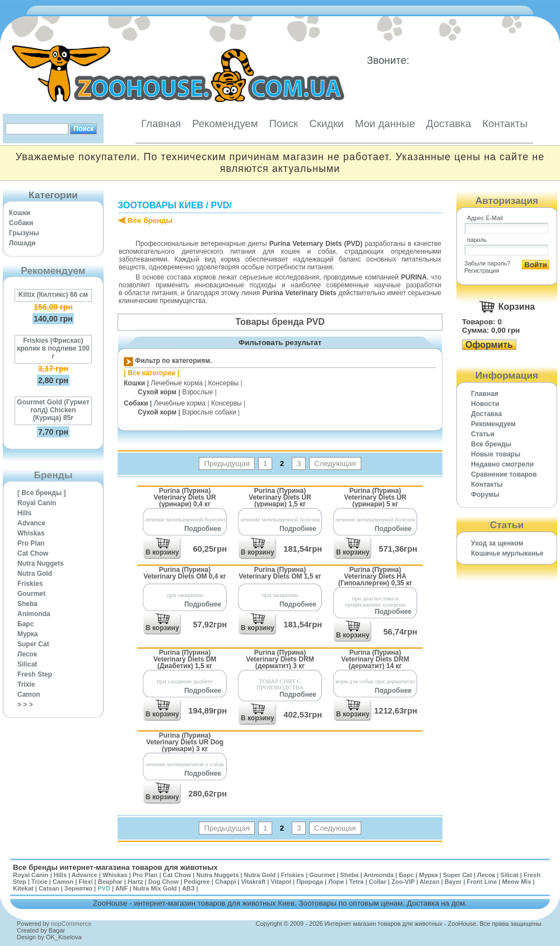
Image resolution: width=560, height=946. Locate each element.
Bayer (453, 882)
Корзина (517, 307)
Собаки (21, 223)
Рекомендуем (225, 124)
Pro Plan (31, 543)
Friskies (30, 584)
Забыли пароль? (487, 263)
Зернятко (78, 888)
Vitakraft (253, 882)
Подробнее (203, 529)
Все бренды (150, 220)
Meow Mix (517, 882)
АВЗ (188, 888)
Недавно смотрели (502, 464)
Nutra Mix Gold (155, 888)
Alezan (429, 882)
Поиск (283, 124)
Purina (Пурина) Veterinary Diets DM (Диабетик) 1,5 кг (185, 659)
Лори (336, 882)
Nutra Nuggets (41, 563)
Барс (25, 624)
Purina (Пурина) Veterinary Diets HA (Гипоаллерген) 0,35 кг (375, 576)
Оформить (489, 345)
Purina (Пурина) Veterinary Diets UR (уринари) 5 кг (375, 497)
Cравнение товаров (504, 474)
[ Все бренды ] (42, 493)
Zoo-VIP (403, 882)
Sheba (27, 604)
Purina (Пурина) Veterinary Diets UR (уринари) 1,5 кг (280, 497)
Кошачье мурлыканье (507, 553)
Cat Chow (33, 553)
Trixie (26, 684)
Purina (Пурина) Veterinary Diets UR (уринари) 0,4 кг (185, 497)
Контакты (505, 124)
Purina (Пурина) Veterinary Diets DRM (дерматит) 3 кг (280, 659)
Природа (310, 882)
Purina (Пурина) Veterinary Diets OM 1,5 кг (280, 573)
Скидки (326, 124)
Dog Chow (164, 882)
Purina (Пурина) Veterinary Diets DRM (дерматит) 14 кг (375, 659)
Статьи (483, 434)
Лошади (22, 243)
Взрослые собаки (209, 412)
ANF (122, 888)
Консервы (224, 383)
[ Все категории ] (152, 373)
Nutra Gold (35, 574)
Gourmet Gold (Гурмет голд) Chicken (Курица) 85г (53, 410)
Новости (485, 404)
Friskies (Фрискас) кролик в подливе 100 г (53, 348)
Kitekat (23, 888)
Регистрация (482, 271)
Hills (24, 513)
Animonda (34, 614)
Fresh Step (35, 674)
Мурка (28, 634)
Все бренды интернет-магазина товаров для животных (115, 867)
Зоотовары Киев (160, 205)
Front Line (482, 882)
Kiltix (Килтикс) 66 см (53, 295)
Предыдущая (227, 463)
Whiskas (31, 533)
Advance (31, 523)
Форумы (485, 495)
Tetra (356, 882)
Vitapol (281, 882)
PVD (220, 205)
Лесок (27, 654)
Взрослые (197, 392)
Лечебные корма (177, 383)
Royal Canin (37, 503)
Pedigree (197, 882)
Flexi (85, 882)
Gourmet (31, 594)
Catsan (49, 888)
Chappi (225, 882)
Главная (161, 124)
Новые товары (496, 454)
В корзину (162, 552)
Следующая (335, 463)
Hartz (136, 882)
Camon (29, 695)
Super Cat (33, 644)
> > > (25, 705)
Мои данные (385, 124)
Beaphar (110, 882)
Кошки (20, 213)
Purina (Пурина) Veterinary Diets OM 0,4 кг (185, 573)
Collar (378, 882)
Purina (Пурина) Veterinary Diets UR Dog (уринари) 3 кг (185, 742)
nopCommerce (71, 924)
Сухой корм (157, 392)
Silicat (27, 664)
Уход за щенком (497, 543)
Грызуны (24, 233)
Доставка (449, 124)
